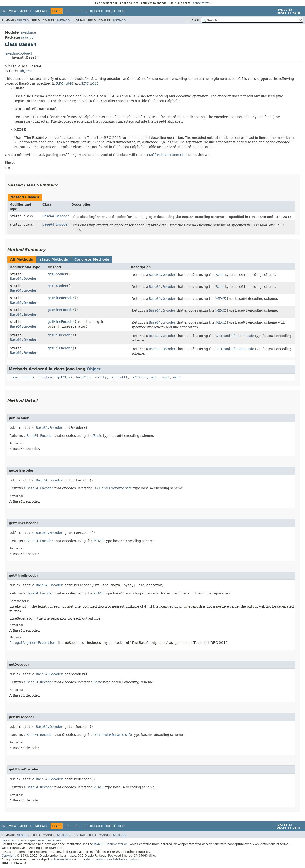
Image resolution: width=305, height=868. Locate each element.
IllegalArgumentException (32, 643)
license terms (201, 3)
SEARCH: (194, 20)
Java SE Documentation (111, 844)
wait (154, 377)
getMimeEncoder (61, 310)
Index (111, 11)
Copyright (9, 856)
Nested (23, 21)
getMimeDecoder (61, 298)
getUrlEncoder (60, 348)
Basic (220, 275)
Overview (9, 11)
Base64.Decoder (56, 216)
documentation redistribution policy (112, 859)
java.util (28, 37)
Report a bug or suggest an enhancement (32, 840)
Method (63, 21)
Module (26, 11)
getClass (65, 377)
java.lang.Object (18, 53)
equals (28, 377)
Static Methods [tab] (54, 259)
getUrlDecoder (60, 335)
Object (26, 71)
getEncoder (57, 286)
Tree (78, 11)
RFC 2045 (90, 83)
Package (41, 11)
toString (139, 377)
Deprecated (94, 11)
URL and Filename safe (235, 336)
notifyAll (119, 377)
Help (122, 11)
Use (68, 11)
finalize (46, 377)
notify (101, 377)
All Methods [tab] (22, 259)
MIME (221, 299)
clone (14, 377)
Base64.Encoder (56, 224)
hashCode (84, 377)
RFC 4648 (65, 83)
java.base (28, 32)
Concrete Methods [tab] (92, 259)
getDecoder (57, 274)
